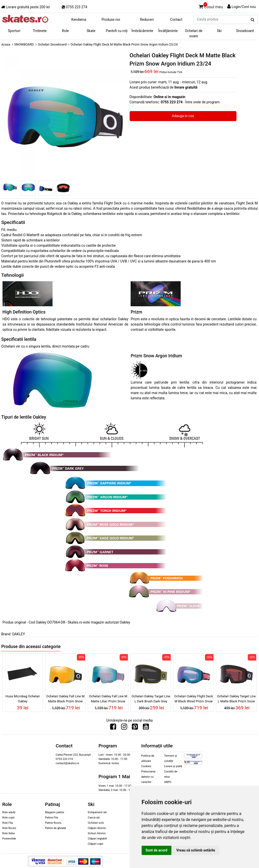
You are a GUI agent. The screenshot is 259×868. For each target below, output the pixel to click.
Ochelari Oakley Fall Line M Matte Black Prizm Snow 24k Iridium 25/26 (65, 699)
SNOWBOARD (24, 44)
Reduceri (147, 20)
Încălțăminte (168, 31)
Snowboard (245, 31)
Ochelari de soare (194, 33)
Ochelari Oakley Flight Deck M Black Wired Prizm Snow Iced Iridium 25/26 (194, 699)
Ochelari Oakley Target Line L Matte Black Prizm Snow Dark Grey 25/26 (236, 699)
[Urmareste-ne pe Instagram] (124, 728)
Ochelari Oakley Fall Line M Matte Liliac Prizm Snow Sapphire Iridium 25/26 (108, 699)
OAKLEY (18, 634)
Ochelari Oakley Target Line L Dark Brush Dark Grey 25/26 (151, 699)
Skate (91, 31)
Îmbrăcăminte (142, 31)
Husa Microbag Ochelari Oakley (23, 699)
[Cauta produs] (253, 20)
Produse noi (111, 20)
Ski (219, 31)
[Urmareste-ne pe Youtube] (146, 728)
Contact (176, 20)
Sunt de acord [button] (157, 850)
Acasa (6, 44)
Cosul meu (211, 6)
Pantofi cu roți (117, 31)
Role (65, 31)
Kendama (79, 20)
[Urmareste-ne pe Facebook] (113, 728)
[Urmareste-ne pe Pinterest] (135, 728)
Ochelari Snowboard (52, 44)
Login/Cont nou (244, 7)
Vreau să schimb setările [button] (196, 850)
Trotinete (40, 31)
